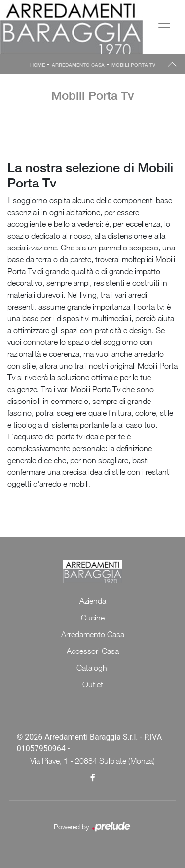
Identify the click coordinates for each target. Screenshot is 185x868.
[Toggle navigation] (164, 27)
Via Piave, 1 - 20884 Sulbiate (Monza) (92, 761)
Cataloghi (92, 668)
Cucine (93, 618)
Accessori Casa (93, 651)
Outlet (93, 684)
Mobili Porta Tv (133, 65)
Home (37, 65)
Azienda (93, 601)
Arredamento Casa (78, 65)
